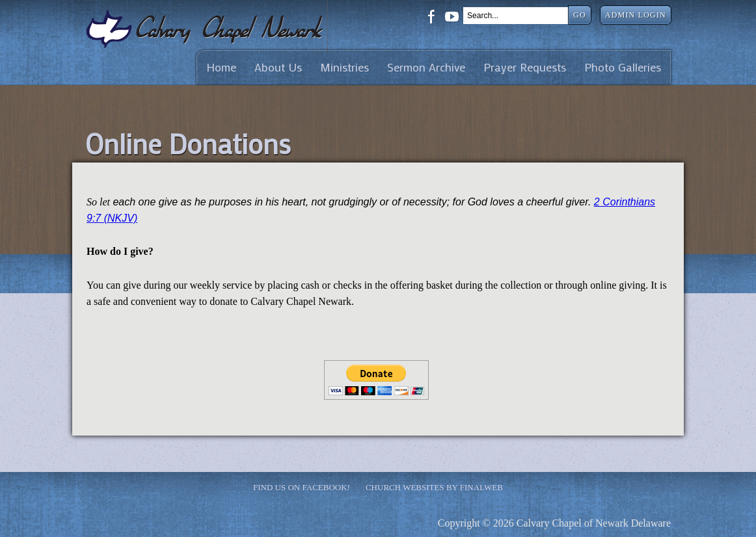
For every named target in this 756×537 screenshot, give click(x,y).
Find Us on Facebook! (302, 487)
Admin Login (636, 15)
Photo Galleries (623, 67)
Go (580, 15)
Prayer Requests (525, 67)
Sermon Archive (426, 67)
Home (221, 67)
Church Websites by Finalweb (434, 487)
